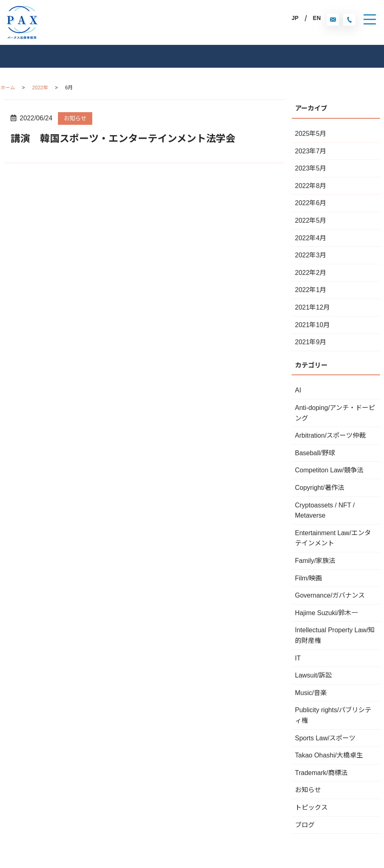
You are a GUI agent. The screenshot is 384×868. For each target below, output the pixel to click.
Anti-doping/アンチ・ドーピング (335, 413)
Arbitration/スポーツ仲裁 (330, 435)
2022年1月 (311, 290)
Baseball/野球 (315, 453)
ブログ (305, 825)
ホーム (8, 88)
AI (298, 390)
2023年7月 (311, 151)
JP (295, 18)
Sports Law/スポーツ (325, 738)
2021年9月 (311, 342)
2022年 (40, 88)
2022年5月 (311, 220)
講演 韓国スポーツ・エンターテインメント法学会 (123, 138)
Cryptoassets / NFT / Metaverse (325, 510)
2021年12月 (312, 307)
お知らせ (75, 118)
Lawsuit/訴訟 (314, 675)
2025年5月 (311, 134)
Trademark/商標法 (321, 773)
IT (298, 658)
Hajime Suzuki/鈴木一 (327, 613)
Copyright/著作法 (320, 488)
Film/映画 (309, 578)
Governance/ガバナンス (330, 595)
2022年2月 (311, 273)
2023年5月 (311, 168)
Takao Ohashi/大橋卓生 (329, 755)
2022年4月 (311, 238)
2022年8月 (311, 186)
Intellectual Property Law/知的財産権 (335, 635)
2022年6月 (311, 203)
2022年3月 (311, 255)
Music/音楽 (311, 693)
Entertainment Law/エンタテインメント (333, 538)
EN (317, 18)
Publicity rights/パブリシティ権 (333, 715)
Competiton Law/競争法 (329, 470)
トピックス (311, 807)
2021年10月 (312, 325)
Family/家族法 (315, 561)
